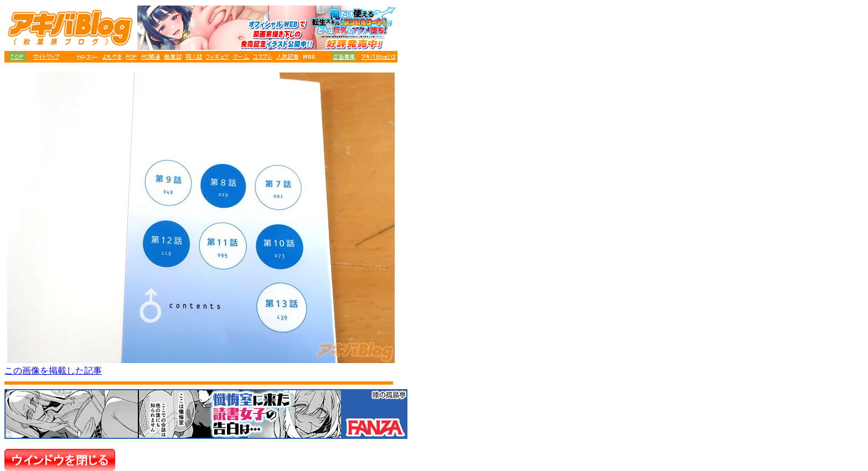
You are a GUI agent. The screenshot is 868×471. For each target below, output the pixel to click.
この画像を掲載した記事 (53, 371)
